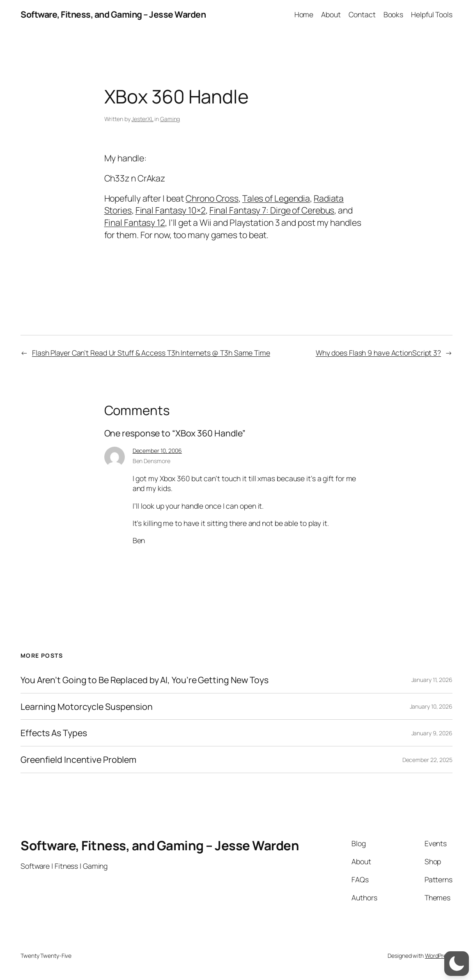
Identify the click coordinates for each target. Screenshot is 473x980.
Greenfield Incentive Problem (78, 760)
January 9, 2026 (432, 733)
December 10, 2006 (157, 451)
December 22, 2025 (427, 760)
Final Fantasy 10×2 (171, 210)
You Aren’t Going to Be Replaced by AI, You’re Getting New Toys (145, 680)
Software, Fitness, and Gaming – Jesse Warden (113, 14)
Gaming (170, 119)
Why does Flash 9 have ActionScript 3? (378, 353)
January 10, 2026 (431, 706)
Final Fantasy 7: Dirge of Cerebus (272, 210)
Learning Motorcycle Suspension (87, 707)
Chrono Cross (212, 198)
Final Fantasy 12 (135, 222)
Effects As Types (54, 733)
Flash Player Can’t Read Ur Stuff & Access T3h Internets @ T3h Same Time (151, 353)
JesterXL (142, 119)
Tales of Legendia (276, 198)
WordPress (439, 956)
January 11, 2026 (432, 680)
